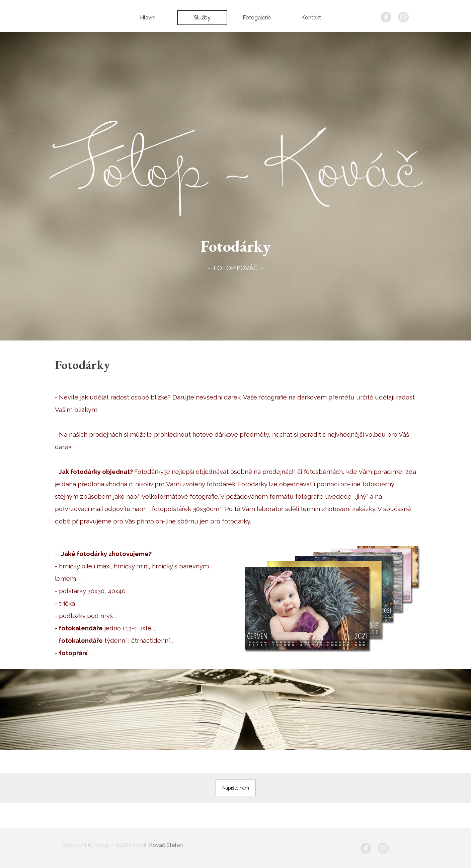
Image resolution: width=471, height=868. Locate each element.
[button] (236, 788)
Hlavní (148, 18)
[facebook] (386, 17)
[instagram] (403, 17)
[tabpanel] (236, 253)
